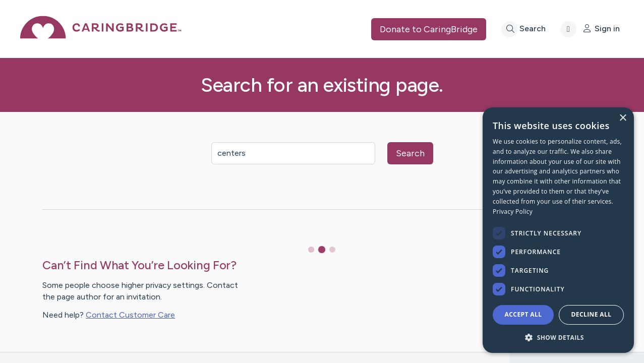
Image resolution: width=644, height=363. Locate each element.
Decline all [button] (592, 314)
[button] (558, 337)
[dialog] (558, 230)
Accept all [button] (523, 314)
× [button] (623, 118)
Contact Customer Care (130, 315)
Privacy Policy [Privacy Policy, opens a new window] (513, 211)
